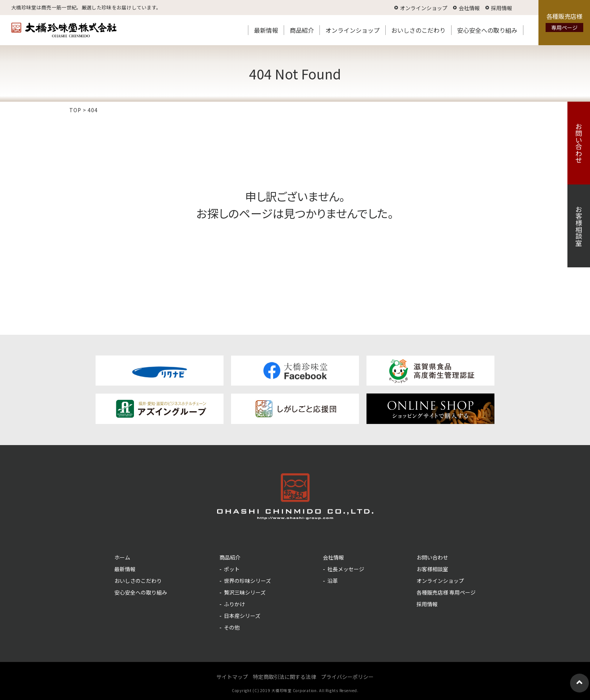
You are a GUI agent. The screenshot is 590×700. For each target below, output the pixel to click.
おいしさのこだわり (418, 30)
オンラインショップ (424, 8)
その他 (232, 627)
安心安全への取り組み (487, 30)
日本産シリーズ (242, 616)
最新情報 (266, 30)
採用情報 (502, 8)
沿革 (333, 581)
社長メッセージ (346, 569)
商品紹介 (302, 30)
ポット (232, 569)
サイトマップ (232, 677)
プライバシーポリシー (347, 677)
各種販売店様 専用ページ (446, 592)
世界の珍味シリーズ (247, 581)
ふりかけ (234, 604)
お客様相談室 (579, 226)
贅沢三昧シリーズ (245, 592)
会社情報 (469, 8)
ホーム (122, 557)
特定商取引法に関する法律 (284, 677)
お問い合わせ (579, 143)
